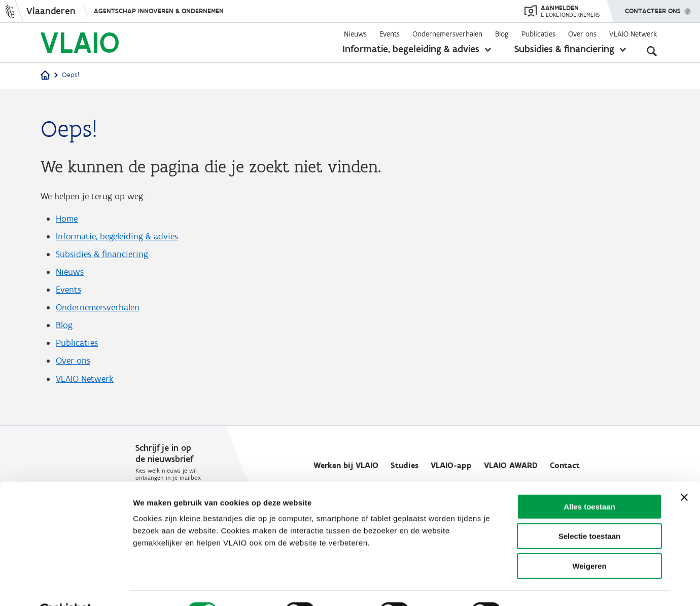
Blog (502, 34)
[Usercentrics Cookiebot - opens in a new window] (66, 586)
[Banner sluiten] (684, 473)
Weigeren (589, 541)
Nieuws (355, 34)
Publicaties (538, 34)
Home (67, 219)
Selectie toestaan (590, 512)
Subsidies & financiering (564, 49)
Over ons (582, 34)
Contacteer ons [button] (653, 8)
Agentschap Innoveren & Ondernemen (159, 11)
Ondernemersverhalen (447, 34)
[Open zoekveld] (652, 51)
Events (390, 34)
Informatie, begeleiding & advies (411, 49)
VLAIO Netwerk (633, 34)
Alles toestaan (589, 482)
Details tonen (544, 586)
